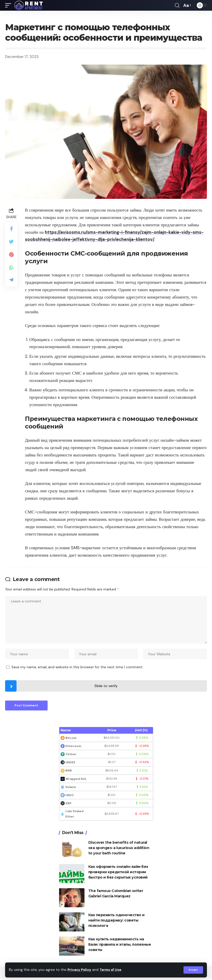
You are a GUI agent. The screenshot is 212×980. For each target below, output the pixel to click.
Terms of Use (112, 970)
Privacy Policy (80, 970)
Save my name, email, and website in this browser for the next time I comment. (77, 668)
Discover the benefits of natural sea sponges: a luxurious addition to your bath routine (119, 849)
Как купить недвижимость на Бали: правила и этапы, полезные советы (120, 945)
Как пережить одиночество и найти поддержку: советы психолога (116, 921)
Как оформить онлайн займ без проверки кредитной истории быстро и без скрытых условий (118, 873)
